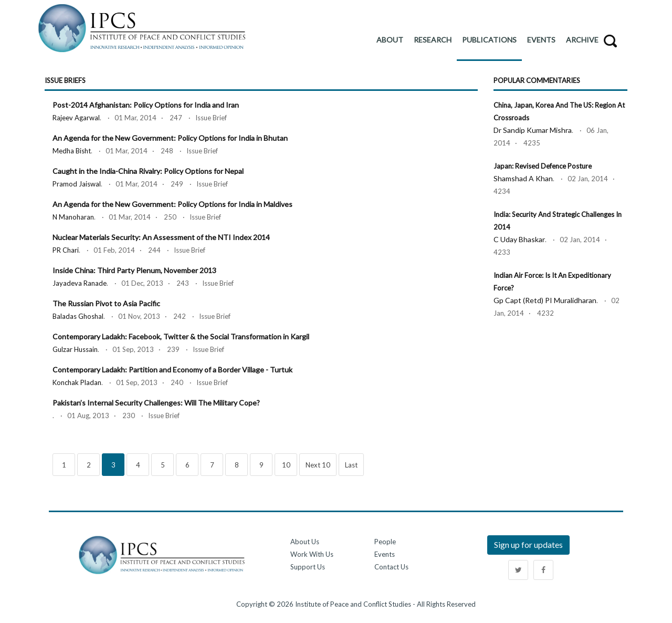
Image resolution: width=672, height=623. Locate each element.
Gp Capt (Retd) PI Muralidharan (545, 300)
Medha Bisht (72, 151)
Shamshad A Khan (523, 178)
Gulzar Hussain (75, 349)
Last (351, 465)
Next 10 (318, 465)
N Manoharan (73, 217)
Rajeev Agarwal (76, 118)
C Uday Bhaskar (519, 239)
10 (286, 465)
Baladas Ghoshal (78, 316)
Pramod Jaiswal (77, 184)
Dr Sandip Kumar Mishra (533, 130)
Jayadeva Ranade (80, 283)
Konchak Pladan (77, 382)
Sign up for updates (528, 544)
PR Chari (66, 250)
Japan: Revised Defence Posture (543, 166)
